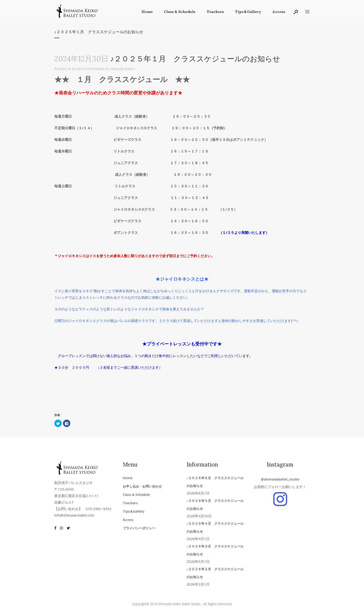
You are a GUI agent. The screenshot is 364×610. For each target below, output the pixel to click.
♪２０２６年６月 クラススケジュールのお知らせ (215, 482)
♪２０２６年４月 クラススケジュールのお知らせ (215, 527)
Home (128, 478)
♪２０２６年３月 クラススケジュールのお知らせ (215, 550)
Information (95, 69)
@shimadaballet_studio (280, 479)
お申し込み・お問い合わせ (142, 486)
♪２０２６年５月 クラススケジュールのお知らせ (215, 505)
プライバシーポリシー (139, 528)
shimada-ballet (123, 69)
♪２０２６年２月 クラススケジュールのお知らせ (215, 573)
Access (128, 520)
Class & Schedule (136, 495)
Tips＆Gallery (134, 511)
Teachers (130, 503)
